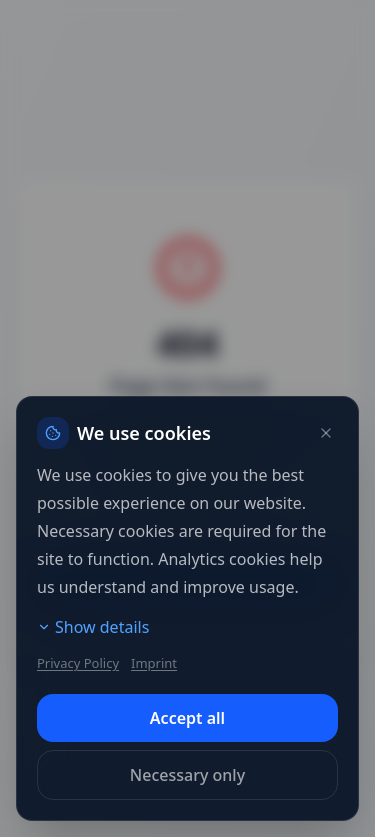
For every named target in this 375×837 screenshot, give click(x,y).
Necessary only (187, 775)
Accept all (187, 718)
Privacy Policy (78, 663)
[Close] (326, 433)
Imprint (154, 663)
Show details (93, 627)
